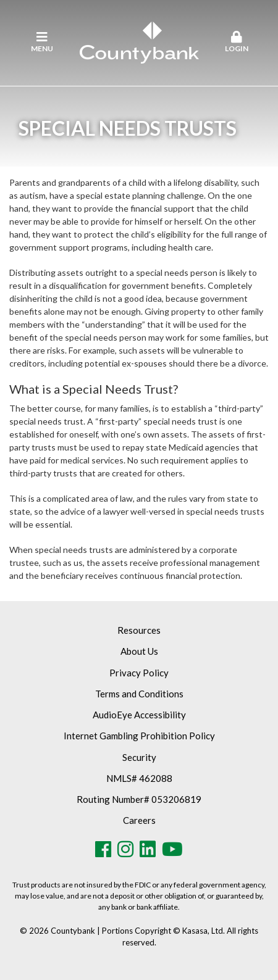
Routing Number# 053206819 (139, 799)
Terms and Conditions (139, 694)
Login (236, 42)
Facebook (103, 849)
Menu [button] (42, 42)
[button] (236, 43)
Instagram (125, 849)
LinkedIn (148, 849)
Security (139, 757)
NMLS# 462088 (139, 778)
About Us (139, 651)
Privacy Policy (139, 673)
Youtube (172, 849)
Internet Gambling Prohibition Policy (139, 736)
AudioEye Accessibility (139, 715)
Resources (139, 630)
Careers (139, 820)
